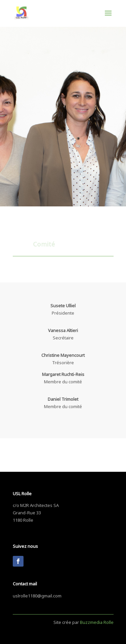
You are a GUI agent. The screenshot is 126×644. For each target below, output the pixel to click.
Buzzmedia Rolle (97, 621)
